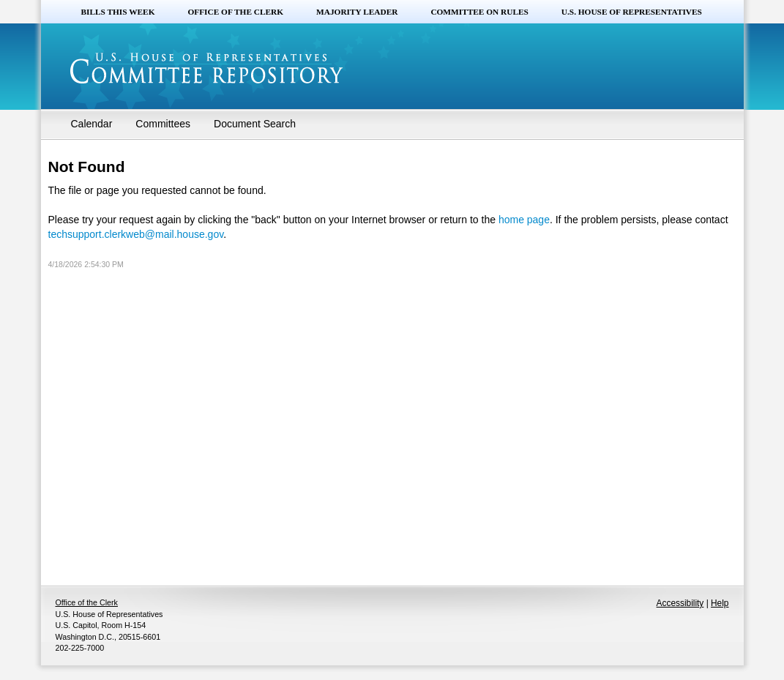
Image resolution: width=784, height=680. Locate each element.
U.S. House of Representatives (632, 12)
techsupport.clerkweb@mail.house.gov (136, 234)
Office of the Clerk (235, 12)
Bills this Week (118, 12)
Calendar (92, 124)
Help (720, 603)
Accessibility (680, 603)
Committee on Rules (479, 12)
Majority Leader (357, 12)
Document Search (255, 124)
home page (524, 220)
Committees (163, 124)
